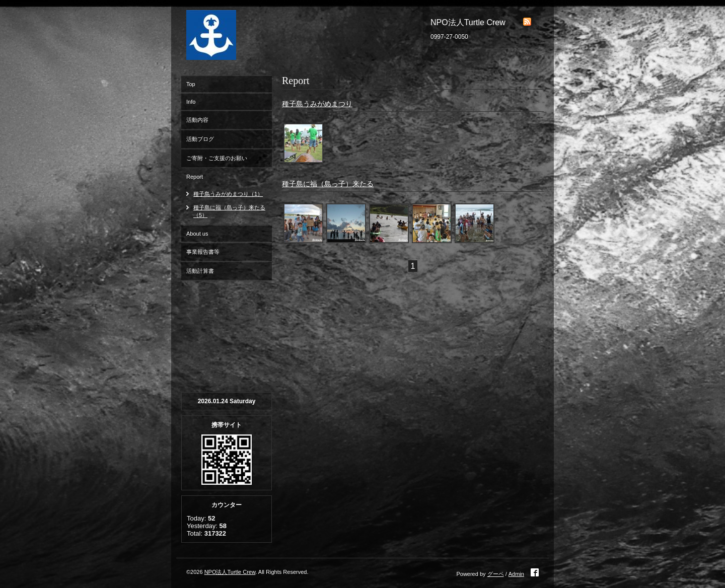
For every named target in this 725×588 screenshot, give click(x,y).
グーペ (496, 574)
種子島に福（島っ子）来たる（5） (229, 211)
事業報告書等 (203, 252)
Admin (516, 574)
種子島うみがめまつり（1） (228, 194)
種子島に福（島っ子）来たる (328, 184)
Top (191, 84)
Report (195, 177)
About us (197, 234)
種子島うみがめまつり (317, 104)
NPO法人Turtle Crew (230, 572)
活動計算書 (200, 271)
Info (191, 102)
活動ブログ (200, 139)
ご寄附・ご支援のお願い (217, 158)
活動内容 (197, 120)
